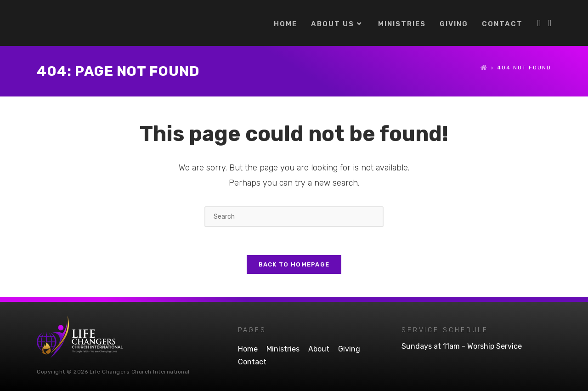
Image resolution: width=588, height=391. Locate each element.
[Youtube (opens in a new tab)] (550, 23)
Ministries (283, 349)
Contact (252, 362)
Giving (349, 349)
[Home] (484, 68)
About (319, 349)
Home (248, 349)
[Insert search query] (294, 217)
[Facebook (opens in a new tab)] (539, 23)
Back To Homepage (294, 264)
